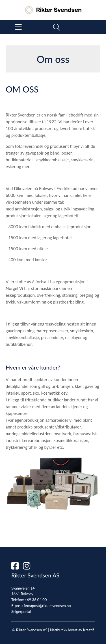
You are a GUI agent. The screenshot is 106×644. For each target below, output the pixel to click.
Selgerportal (21, 612)
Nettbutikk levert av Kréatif (72, 630)
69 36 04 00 (37, 600)
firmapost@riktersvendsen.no (47, 606)
